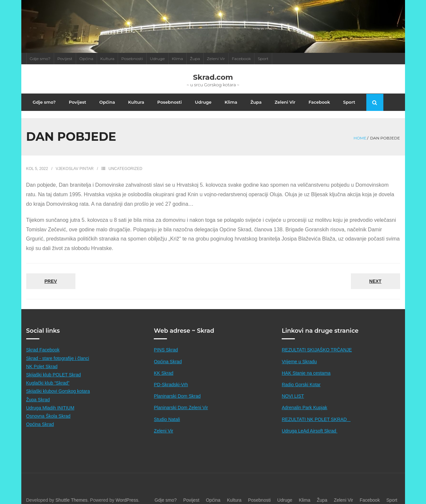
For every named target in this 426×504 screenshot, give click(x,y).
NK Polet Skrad (42, 360)
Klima (177, 59)
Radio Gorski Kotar (301, 378)
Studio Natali (167, 412)
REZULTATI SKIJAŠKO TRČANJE (317, 343)
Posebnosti (132, 59)
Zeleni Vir (216, 59)
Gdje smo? (40, 59)
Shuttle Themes (71, 493)
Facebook (241, 59)
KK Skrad (163, 366)
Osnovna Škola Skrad (48, 409)
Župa (195, 59)
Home (360, 131)
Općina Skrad (40, 417)
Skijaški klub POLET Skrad (54, 368)
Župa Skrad (38, 393)
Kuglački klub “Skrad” (48, 376)
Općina (86, 59)
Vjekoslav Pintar (75, 162)
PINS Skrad (166, 343)
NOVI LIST (293, 389)
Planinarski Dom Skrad (177, 389)
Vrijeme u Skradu (299, 355)
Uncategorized (125, 162)
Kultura (107, 59)
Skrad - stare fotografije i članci (58, 351)
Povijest (65, 59)
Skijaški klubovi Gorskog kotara (58, 385)
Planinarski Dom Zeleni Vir (181, 401)
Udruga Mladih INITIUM (50, 401)
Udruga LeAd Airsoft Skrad (310, 424)
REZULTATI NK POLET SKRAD (316, 412)
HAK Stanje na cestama (306, 366)
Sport (263, 59)
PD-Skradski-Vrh (171, 378)
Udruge (157, 59)
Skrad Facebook (43, 343)
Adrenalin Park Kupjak (304, 401)
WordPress (127, 493)
